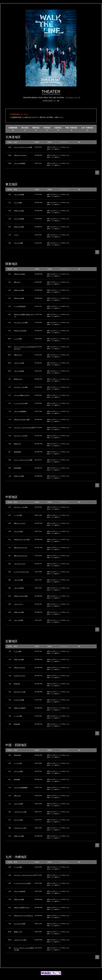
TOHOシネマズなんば (20, 668)
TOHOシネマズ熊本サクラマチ (22, 907)
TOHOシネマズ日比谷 (20, 274)
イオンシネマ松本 (18, 531)
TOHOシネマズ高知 (19, 836)
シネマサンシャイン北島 (20, 812)
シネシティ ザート (19, 604)
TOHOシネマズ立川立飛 (20, 331)
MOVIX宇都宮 (17, 452)
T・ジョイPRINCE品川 (20, 306)
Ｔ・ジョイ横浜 (18, 339)
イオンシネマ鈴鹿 (18, 620)
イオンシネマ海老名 (19, 371)
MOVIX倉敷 (17, 779)
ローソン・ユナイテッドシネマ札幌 (23, 147)
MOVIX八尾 (17, 684)
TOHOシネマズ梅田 (19, 659)
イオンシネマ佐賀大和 (20, 891)
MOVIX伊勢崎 (17, 468)
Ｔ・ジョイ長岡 (18, 515)
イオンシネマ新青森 (19, 194)
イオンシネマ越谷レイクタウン (22, 395)
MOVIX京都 (17, 724)
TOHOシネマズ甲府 (19, 476)
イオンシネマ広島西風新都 (21, 787)
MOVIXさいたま (18, 379)
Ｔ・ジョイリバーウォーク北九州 (22, 883)
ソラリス (16, 235)
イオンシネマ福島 (18, 243)
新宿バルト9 (17, 282)
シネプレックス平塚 (19, 363)
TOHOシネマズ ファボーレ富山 (22, 539)
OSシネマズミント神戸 (20, 692)
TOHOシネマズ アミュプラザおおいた (24, 916)
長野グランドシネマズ (20, 523)
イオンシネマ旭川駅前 (20, 163)
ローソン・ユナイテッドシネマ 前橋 (23, 460)
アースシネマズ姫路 (19, 700)
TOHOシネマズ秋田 (19, 227)
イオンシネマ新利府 (19, 219)
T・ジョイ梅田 (18, 651)
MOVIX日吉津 (17, 755)
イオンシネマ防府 (18, 804)
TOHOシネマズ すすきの (20, 155)
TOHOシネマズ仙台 (19, 211)
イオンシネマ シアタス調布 (21, 323)
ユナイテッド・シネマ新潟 (21, 507)
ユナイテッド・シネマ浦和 (21, 387)
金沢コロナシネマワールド (21, 548)
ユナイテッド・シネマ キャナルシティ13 (24, 875)
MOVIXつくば (17, 444)
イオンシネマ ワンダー (20, 564)
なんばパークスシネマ (20, 676)
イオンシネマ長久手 (19, 588)
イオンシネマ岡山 (18, 771)
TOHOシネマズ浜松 (19, 612)
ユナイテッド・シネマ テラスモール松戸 (24, 428)
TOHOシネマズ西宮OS (20, 708)
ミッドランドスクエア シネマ (21, 572)
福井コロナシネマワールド (21, 556)
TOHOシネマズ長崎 (19, 899)
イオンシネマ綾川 (18, 820)
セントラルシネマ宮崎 (20, 924)
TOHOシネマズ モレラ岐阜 (21, 596)
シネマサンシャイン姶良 (20, 940)
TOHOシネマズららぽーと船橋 (22, 419)
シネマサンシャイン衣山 (20, 828)
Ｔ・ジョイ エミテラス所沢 (21, 403)
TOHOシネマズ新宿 (19, 290)
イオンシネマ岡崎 (18, 580)
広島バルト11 (17, 796)
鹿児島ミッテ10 (18, 932)
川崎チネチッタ (18, 355)
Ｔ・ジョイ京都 (18, 716)
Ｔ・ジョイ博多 (18, 867)
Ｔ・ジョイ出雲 (18, 763)
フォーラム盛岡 (18, 203)
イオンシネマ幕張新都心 (20, 411)
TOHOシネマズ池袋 (19, 298)
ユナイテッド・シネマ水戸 (21, 436)
